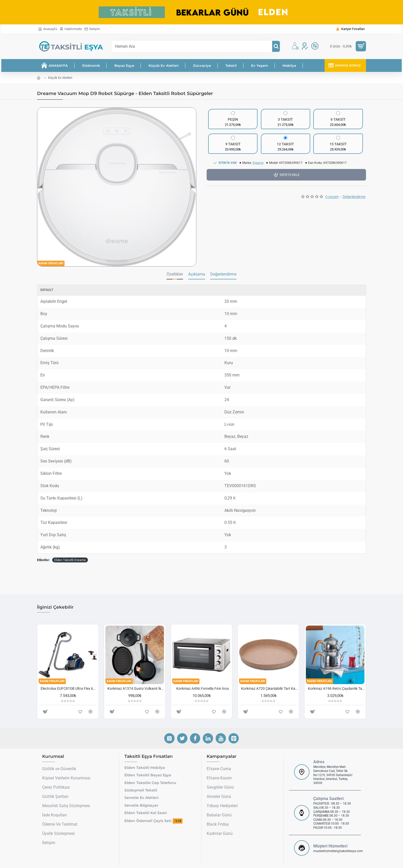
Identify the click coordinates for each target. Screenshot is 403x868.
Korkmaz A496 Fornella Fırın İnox (203, 688)
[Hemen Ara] (276, 46)
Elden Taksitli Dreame (70, 560)
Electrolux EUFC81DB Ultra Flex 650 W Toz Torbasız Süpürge (69, 688)
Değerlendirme (354, 197)
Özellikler (175, 274)
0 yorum (332, 197)
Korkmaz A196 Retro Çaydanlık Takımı (336, 688)
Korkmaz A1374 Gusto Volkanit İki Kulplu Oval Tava (136, 688)
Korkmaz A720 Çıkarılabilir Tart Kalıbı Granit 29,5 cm (269, 688)
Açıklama (197, 274)
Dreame (258, 163)
